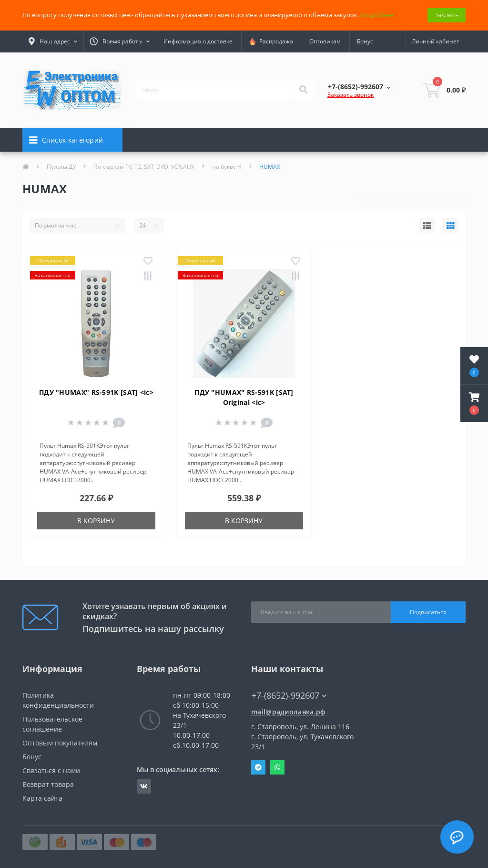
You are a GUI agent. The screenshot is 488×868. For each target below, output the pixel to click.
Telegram (258, 767)
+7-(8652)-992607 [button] (289, 696)
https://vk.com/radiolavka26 (144, 786)
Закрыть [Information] (447, 15)
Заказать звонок (351, 95)
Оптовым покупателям (60, 743)
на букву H (227, 167)
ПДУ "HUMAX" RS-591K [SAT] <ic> (96, 392)
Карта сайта (42, 798)
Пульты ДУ (61, 167)
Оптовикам (325, 41)
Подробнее (377, 15)
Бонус (365, 41)
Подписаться (428, 612)
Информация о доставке (198, 41)
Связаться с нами (51, 770)
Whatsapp (277, 767)
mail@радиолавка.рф (288, 712)
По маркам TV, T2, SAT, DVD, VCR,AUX (144, 167)
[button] (474, 403)
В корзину (96, 521)
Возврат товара (48, 784)
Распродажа (271, 41)
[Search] (303, 90)
